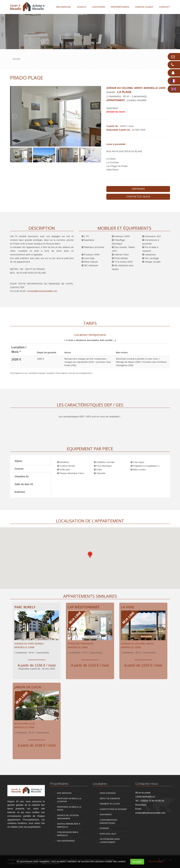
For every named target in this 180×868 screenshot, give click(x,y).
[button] (90, 555)
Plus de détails (156, 861)
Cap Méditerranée (84, 607)
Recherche (63, 7)
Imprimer (138, 189)
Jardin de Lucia (28, 687)
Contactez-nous (138, 196)
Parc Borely (25, 607)
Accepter (137, 862)
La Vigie (128, 607)
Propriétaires (120, 7)
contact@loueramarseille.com (42, 291)
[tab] (90, 337)
